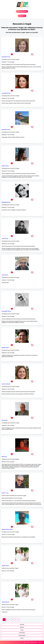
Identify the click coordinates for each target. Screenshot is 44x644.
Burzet (22, 638)
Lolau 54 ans (5, 275)
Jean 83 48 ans (5, 602)
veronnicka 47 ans (6, 93)
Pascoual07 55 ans (6, 311)
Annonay (22, 624)
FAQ (25, 642)
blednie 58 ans (5, 348)
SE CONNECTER (22, 16)
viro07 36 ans (5, 239)
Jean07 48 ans (5, 566)
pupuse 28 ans (5, 166)
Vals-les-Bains (22, 635)
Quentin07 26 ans (6, 130)
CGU (28, 642)
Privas (22, 630)
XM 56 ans (4, 457)
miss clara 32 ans (6, 384)
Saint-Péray (22, 633)
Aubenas (22, 627)
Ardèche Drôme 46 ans (7, 529)
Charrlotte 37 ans (6, 57)
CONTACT (41, 642)
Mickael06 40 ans (6, 202)
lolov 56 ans (5, 420)
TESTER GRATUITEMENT (22, 11)
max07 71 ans (5, 493)
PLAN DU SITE (34, 642)
